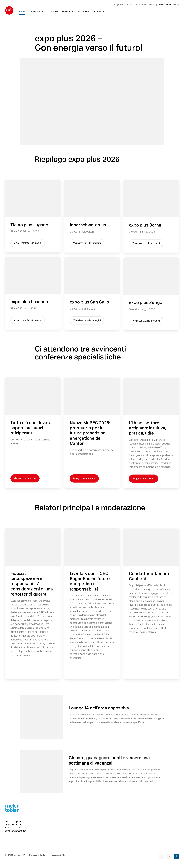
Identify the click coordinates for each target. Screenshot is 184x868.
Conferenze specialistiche (61, 12)
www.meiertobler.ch (169, 5)
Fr (169, 856)
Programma (83, 12)
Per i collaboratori (145, 5)
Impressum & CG (57, 855)
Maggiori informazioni (25, 479)
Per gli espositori (122, 5)
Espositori (99, 12)
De (161, 856)
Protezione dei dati (38, 855)
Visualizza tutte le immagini (28, 243)
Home (22, 12)
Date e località (36, 12)
